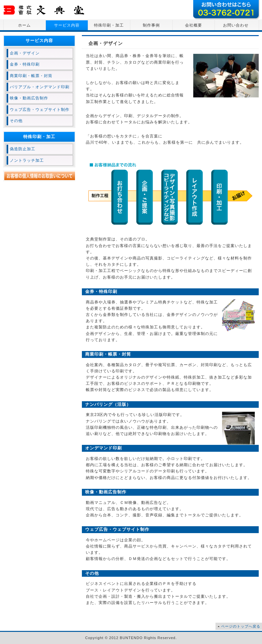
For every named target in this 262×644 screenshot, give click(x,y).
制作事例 (151, 25)
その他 (16, 121)
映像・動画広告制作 (29, 98)
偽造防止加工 (23, 149)
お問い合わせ (236, 25)
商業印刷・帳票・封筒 (31, 76)
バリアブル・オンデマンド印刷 (40, 87)
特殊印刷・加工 (109, 25)
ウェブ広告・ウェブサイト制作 (40, 110)
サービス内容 (67, 25)
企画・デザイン (25, 53)
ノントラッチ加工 (27, 160)
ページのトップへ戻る (241, 626)
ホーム (24, 25)
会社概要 (194, 25)
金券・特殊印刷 (25, 64)
